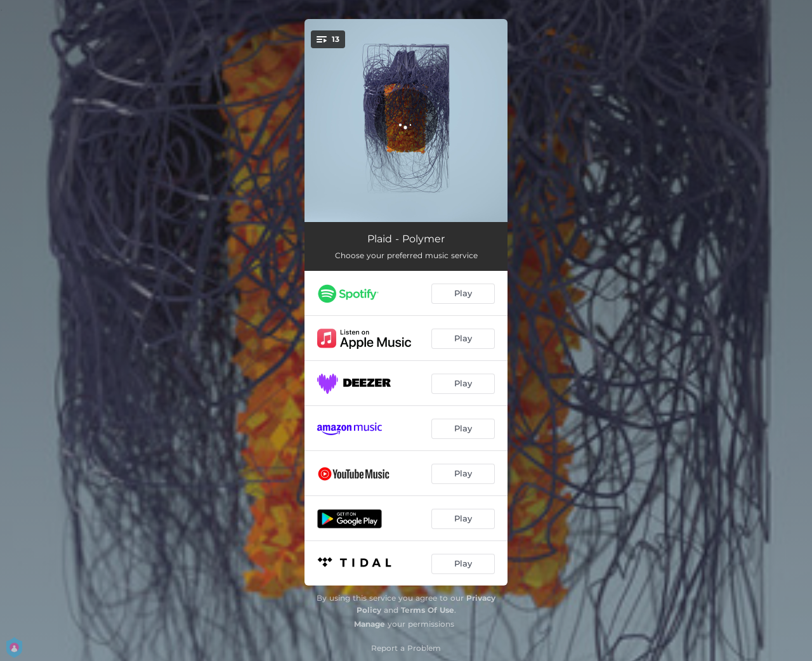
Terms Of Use (428, 610)
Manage (370, 624)
